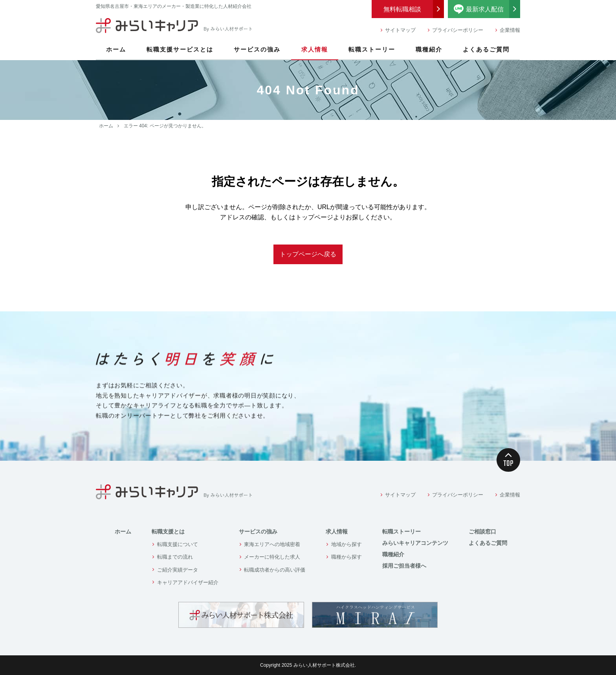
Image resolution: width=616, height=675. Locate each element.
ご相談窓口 (482, 532)
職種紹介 (429, 49)
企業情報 (510, 30)
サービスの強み (257, 49)
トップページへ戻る (308, 254)
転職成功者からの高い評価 (275, 570)
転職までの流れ (175, 557)
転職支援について (178, 544)
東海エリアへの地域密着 (272, 544)
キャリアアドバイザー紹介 (188, 582)
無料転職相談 (402, 9)
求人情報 (315, 49)
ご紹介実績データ (178, 570)
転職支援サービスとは (180, 49)
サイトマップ (400, 30)
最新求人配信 (487, 9)
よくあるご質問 (486, 49)
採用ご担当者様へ (404, 566)
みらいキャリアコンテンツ (415, 543)
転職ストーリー (372, 49)
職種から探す (346, 557)
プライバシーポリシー (458, 30)
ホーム (116, 49)
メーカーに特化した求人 (272, 557)
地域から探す (346, 544)
